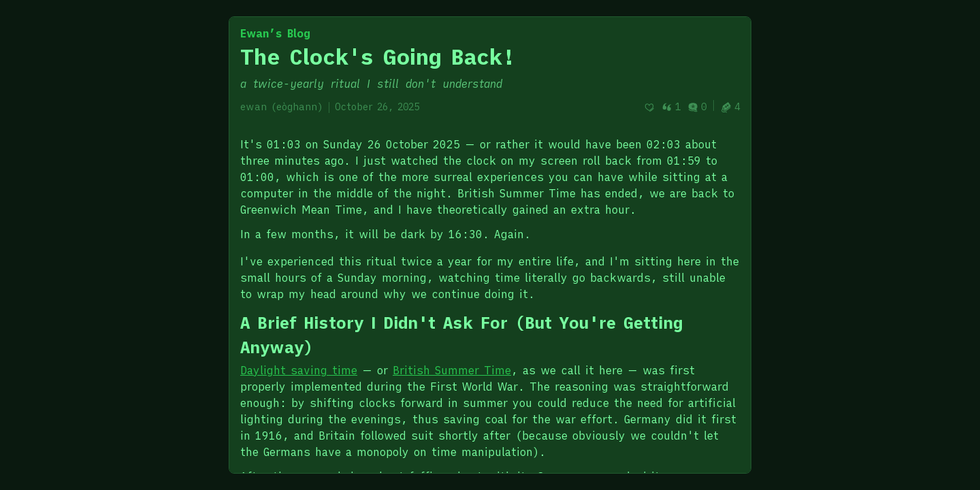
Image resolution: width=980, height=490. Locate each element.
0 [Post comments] (697, 107)
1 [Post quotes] (671, 107)
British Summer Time (452, 370)
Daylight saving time (299, 370)
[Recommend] (649, 107)
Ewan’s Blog (275, 33)
